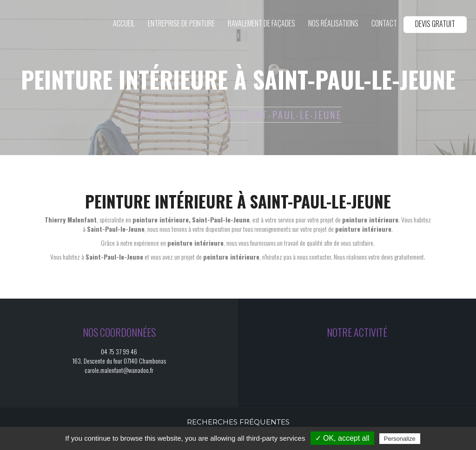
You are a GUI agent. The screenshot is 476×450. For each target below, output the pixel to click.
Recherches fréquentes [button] (238, 422)
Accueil (124, 24)
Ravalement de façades (261, 24)
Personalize (400, 439)
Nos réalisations (333, 24)
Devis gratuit (435, 24)
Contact (384, 24)
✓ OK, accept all (342, 438)
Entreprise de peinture (181, 24)
